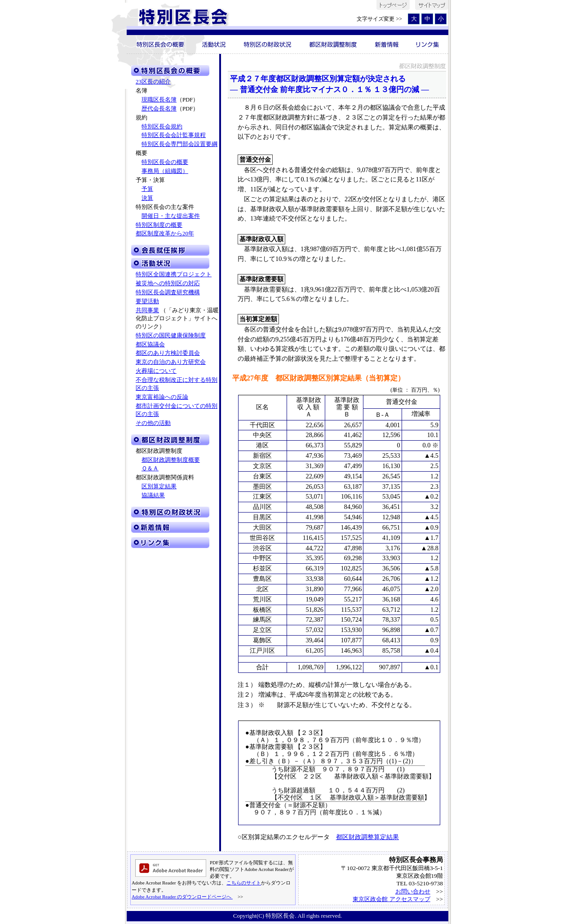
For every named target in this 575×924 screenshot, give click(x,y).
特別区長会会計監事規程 (174, 135)
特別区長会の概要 (165, 162)
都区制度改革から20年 (165, 234)
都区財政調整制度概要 (171, 460)
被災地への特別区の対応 (168, 283)
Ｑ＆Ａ (150, 469)
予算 (147, 189)
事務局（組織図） (165, 171)
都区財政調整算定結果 (367, 837)
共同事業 (147, 310)
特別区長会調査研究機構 (168, 292)
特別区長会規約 (162, 127)
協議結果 (153, 495)
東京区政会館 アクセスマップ (391, 899)
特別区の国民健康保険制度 (171, 336)
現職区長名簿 (159, 100)
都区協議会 (150, 345)
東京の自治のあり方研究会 (171, 362)
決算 (147, 198)
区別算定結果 (159, 486)
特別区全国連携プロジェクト (174, 274)
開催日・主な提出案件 (171, 216)
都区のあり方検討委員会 (168, 353)
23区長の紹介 (153, 82)
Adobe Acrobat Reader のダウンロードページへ (182, 897)
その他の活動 (153, 423)
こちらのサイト (244, 883)
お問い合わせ (413, 891)
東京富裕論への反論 (162, 397)
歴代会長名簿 (159, 109)
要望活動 (147, 301)
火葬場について (156, 371)
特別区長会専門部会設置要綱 (179, 144)
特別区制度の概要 (159, 225)
